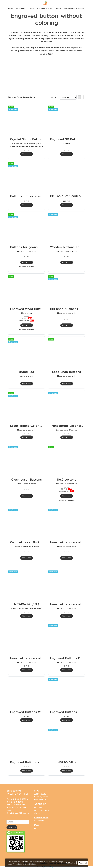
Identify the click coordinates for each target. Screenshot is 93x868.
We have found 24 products (22, 97)
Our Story (39, 807)
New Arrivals (40, 800)
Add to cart (27, 154)
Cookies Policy (32, 864)
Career (37, 813)
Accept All (83, 863)
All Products (40, 794)
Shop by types (41, 797)
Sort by (55, 97)
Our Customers (42, 810)
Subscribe (12, 827)
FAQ (36, 828)
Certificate (39, 821)
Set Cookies (71, 863)
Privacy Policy (18, 864)
